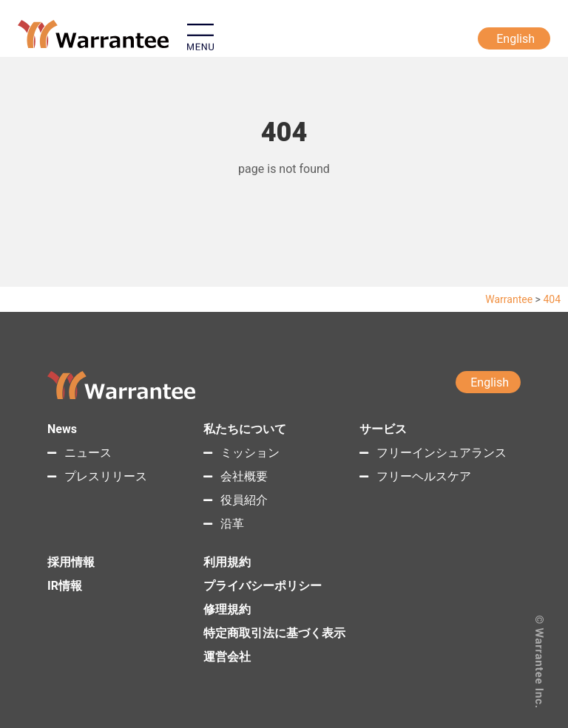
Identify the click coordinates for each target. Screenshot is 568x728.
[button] (276, 40)
